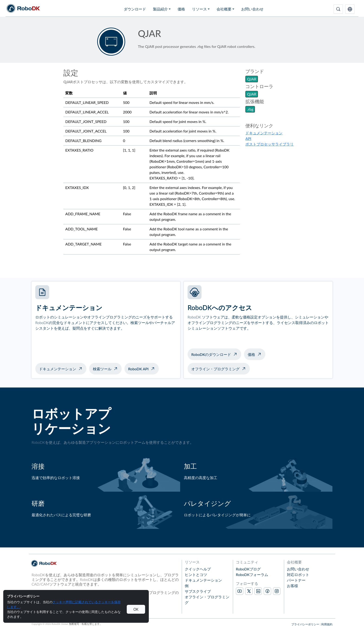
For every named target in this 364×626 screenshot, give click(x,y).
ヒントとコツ (196, 575)
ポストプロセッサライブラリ (270, 144)
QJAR (252, 79)
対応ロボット (298, 575)
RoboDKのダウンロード (211, 354)
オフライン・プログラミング (215, 369)
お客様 (292, 586)
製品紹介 (160, 9)
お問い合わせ (252, 9)
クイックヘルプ (198, 569)
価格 (181, 9)
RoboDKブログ (248, 569)
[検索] (338, 9)
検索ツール (102, 369)
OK (136, 609)
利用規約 (327, 624)
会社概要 (224, 9)
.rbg (250, 109)
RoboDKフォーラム (252, 575)
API (248, 138)
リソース (199, 9)
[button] (350, 9)
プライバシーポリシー (305, 624)
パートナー (296, 580)
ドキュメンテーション (264, 133)
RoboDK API (138, 369)
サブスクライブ (198, 591)
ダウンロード (135, 9)
